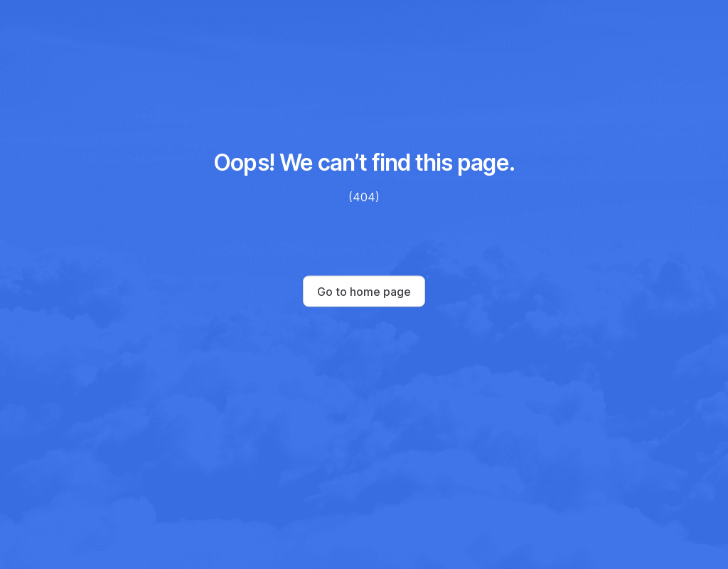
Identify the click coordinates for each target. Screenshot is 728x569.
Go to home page (364, 292)
